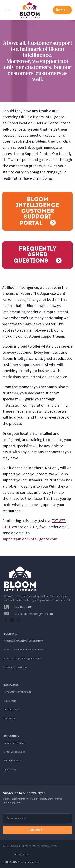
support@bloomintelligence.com (30, 539)
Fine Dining (10, 770)
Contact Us (10, 718)
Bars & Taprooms (12, 761)
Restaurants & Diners (15, 743)
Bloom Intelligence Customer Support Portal (37, 211)
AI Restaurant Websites (15, 667)
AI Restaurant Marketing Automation (23, 659)
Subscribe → (37, 830)
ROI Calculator (11, 710)
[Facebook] (19, 620)
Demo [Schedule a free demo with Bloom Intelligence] (62, 10)
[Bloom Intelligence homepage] (38, 10)
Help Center (10, 701)
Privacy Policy (21, 854)
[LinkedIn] (12, 620)
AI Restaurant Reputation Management (24, 650)
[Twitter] (6, 620)
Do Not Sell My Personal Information (21, 862)
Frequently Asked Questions (35, 255)
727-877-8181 (23, 607)
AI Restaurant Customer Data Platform (23, 641)
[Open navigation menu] (8, 10)
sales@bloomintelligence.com (34, 614)
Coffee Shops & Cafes (14, 752)
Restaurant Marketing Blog (17, 692)
